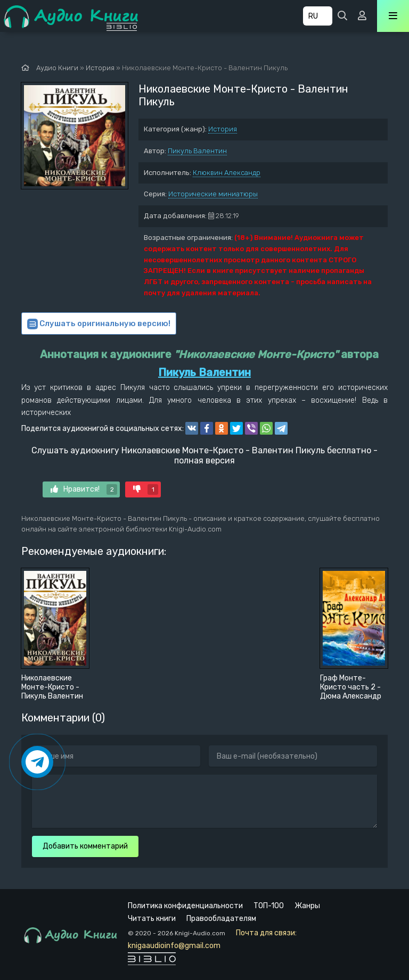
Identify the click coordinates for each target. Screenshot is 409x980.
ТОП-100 (269, 906)
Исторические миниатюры (213, 194)
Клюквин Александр (227, 173)
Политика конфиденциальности (185, 906)
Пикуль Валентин (197, 151)
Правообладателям (221, 919)
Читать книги (152, 919)
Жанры (307, 906)
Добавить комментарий (85, 846)
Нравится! (84, 489)
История (223, 129)
